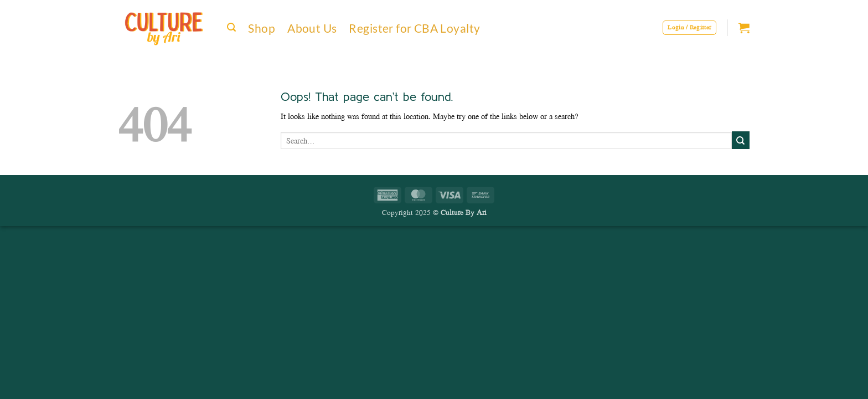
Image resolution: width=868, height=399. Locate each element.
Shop (262, 28)
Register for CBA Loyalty (414, 28)
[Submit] (741, 140)
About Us (312, 28)
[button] (231, 27)
